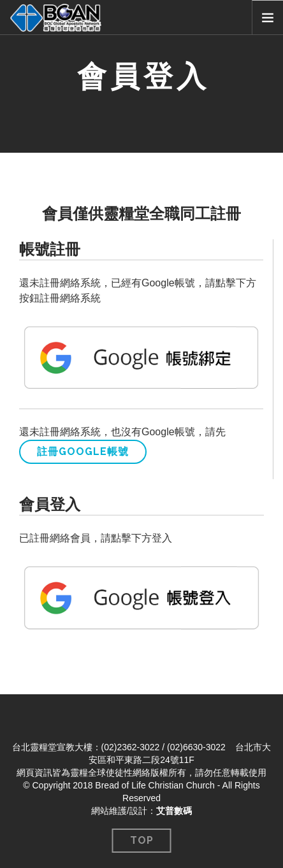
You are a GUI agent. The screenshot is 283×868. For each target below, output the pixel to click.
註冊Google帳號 (83, 451)
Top (142, 840)
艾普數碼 (174, 811)
